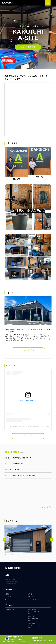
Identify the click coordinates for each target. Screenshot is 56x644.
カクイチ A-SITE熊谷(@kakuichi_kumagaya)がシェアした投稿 (28, 426)
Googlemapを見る (45, 507)
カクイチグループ (10, 610)
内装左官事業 (32, 623)
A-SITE (7, 599)
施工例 (30, 594)
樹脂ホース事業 (32, 610)
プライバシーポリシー (34, 599)
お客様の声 (8, 597)
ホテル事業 (31, 616)
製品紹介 (8, 594)
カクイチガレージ (8, 3)
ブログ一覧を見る (28, 47)
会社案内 (30, 597)
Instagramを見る (28, 436)
